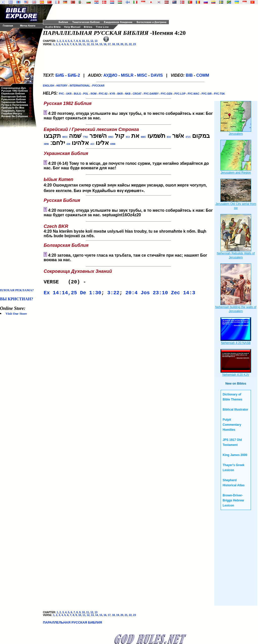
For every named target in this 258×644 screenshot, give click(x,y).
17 (109, 44)
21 (126, 44)
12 (92, 41)
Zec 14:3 (183, 294)
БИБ (60, 75)
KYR (112, 94)
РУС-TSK (219, 94)
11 (87, 41)
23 (134, 44)
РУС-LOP (180, 94)
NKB (128, 94)
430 (68, 144)
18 (113, 44)
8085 (143, 137)
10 (83, 41)
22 (130, 44)
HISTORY (62, 86)
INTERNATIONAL (80, 86)
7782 (85, 137)
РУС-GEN (166, 94)
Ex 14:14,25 (60, 294)
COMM (203, 75)
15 (101, 44)
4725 (188, 137)
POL (86, 94)
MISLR (127, 75)
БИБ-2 (74, 75)
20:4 (132, 294)
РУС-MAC (194, 94)
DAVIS (157, 75)
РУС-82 (103, 94)
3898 (46, 144)
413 (92, 144)
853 (128, 137)
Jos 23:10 (154, 294)
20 (122, 44)
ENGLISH (48, 86)
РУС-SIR (207, 94)
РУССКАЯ (98, 86)
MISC (142, 75)
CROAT (137, 94)
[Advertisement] (20, 208)
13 (96, 41)
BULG (78, 94)
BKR (120, 94)
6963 (111, 137)
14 (97, 44)
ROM (94, 94)
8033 (65, 137)
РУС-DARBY (151, 94)
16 (105, 44)
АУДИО (110, 75)
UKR (69, 94)
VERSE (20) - (66, 283)
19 (118, 44)
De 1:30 (91, 294)
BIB (189, 75)
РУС (61, 94)
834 (169, 137)
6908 (113, 144)
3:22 (113, 294)
